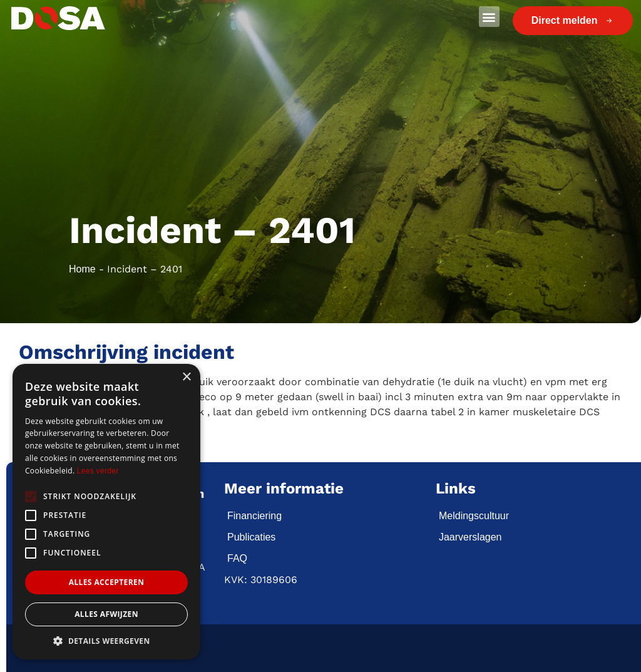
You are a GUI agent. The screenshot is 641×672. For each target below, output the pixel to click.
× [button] (186, 377)
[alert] (106, 512)
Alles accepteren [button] (107, 582)
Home (82, 269)
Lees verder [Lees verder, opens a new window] (98, 471)
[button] (489, 17)
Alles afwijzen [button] (106, 614)
